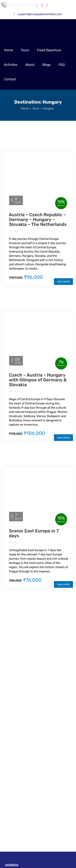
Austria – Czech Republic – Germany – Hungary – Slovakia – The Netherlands (38, 220)
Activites (11, 65)
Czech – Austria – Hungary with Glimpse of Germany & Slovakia (38, 380)
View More (63, 282)
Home (9, 50)
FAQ (62, 65)
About (30, 65)
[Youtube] (42, 6)
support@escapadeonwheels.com (38, 14)
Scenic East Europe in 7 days (34, 533)
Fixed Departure (49, 50)
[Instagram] (45, 6)
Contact (10, 79)
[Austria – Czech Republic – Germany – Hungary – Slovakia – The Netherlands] (38, 178)
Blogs (47, 65)
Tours (25, 50)
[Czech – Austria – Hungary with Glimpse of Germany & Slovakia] (38, 338)
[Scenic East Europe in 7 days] (38, 494)
